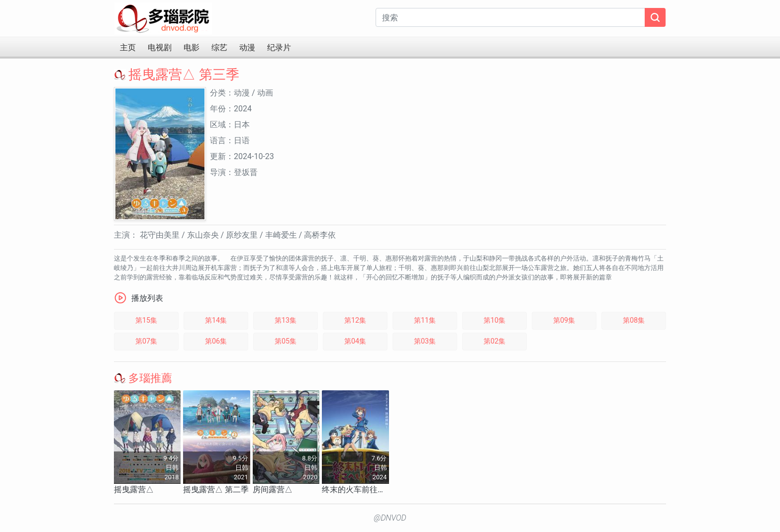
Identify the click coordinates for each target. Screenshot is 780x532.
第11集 (425, 320)
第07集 (146, 341)
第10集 (494, 320)
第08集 (634, 320)
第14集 (216, 320)
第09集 (564, 320)
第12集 (355, 320)
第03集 (425, 341)
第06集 (216, 341)
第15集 (146, 320)
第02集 (494, 341)
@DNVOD (390, 518)
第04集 (355, 341)
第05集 (286, 341)
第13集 (286, 320)
